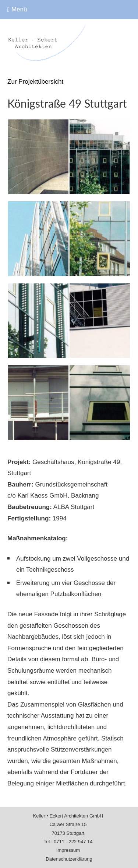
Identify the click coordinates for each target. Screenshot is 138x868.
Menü (17, 9)
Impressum (68, 850)
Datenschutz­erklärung (69, 859)
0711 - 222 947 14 (73, 842)
